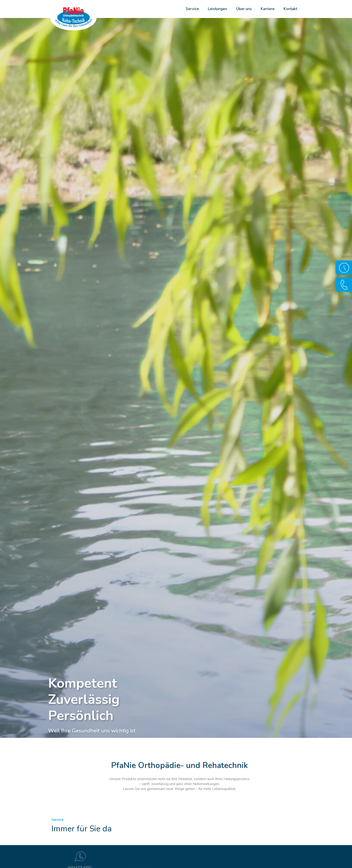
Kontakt (290, 9)
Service (192, 9)
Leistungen (218, 9)
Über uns (244, 9)
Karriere (268, 9)
